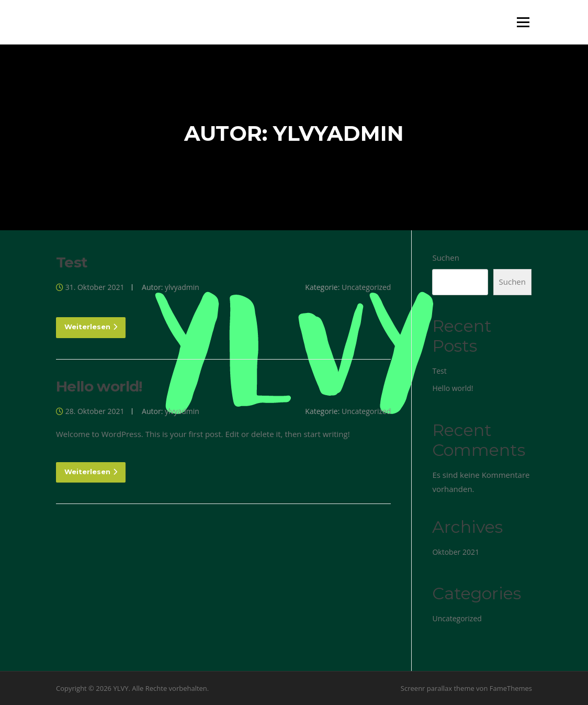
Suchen (445, 258)
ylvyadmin (182, 287)
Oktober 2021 (455, 552)
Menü (523, 22)
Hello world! (99, 386)
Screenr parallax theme (438, 688)
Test (72, 262)
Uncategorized (366, 287)
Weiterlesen (91, 327)
